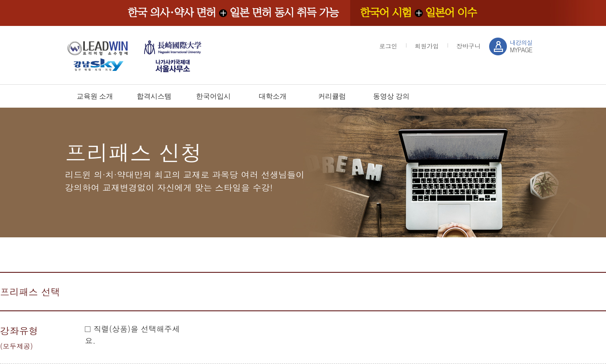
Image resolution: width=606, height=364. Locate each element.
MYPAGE (521, 46)
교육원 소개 (95, 96)
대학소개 (273, 96)
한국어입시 (213, 96)
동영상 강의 (391, 96)
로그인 (388, 46)
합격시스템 (154, 96)
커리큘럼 (332, 96)
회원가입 (427, 46)
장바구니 (468, 46)
